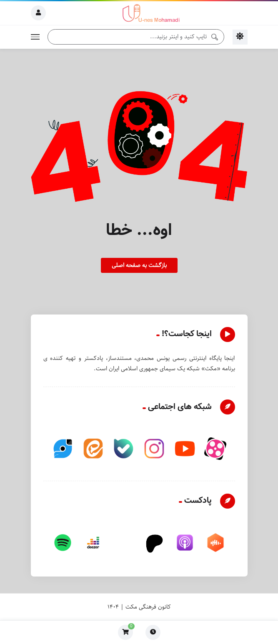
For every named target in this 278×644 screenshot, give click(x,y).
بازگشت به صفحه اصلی (139, 265)
